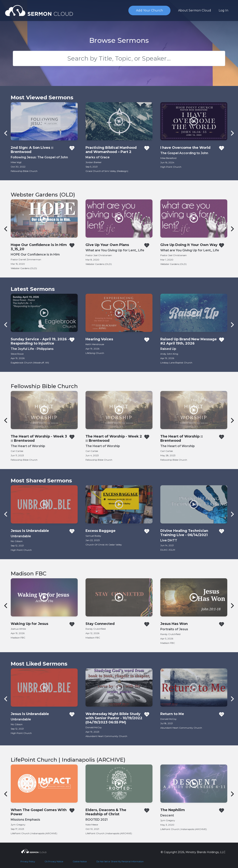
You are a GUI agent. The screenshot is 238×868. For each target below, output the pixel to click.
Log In (223, 10)
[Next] (232, 133)
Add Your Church (149, 10)
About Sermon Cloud (195, 10)
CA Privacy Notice (54, 862)
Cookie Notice (80, 862)
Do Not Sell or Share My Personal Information (120, 862)
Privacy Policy (28, 862)
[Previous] (6, 133)
